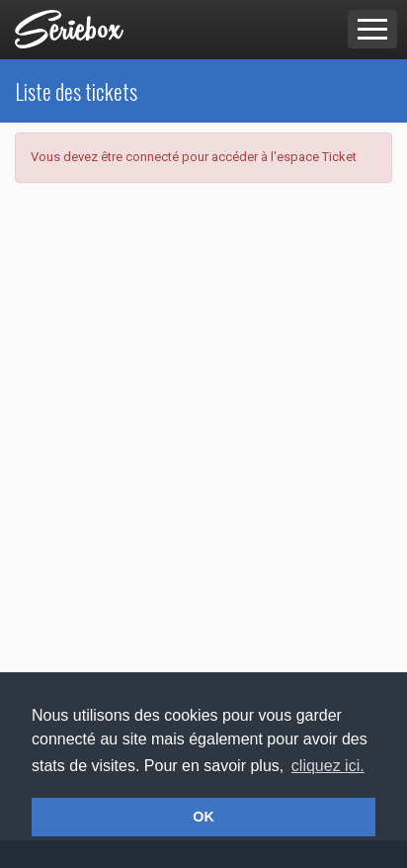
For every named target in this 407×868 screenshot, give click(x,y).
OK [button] (203, 817)
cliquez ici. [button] (328, 766)
